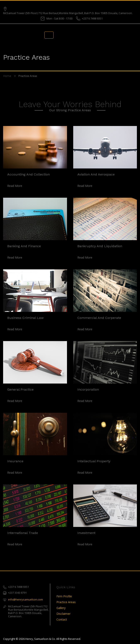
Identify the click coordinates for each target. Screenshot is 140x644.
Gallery (61, 608)
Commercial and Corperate (99, 318)
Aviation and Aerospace (96, 174)
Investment (86, 533)
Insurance (15, 461)
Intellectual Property (94, 461)
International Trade (23, 533)
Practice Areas (66, 602)
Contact (62, 619)
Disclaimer (63, 614)
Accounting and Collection (29, 174)
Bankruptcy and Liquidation (100, 246)
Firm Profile (64, 596)
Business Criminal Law (25, 318)
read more (15, 186)
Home (7, 76)
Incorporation (88, 389)
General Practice (20, 389)
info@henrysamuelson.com (26, 599)
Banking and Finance (24, 246)
